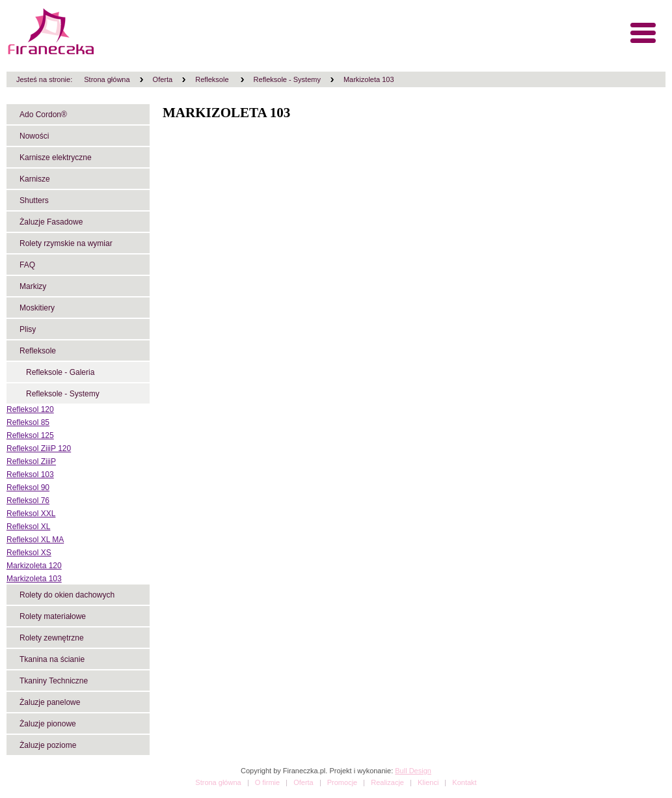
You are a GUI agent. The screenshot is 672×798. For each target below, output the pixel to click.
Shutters (34, 200)
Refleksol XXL (31, 514)
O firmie (268, 782)
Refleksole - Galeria (60, 372)
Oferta (163, 79)
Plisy (28, 329)
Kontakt (464, 782)
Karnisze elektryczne (56, 158)
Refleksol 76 (28, 501)
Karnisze (35, 179)
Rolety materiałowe (53, 616)
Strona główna (107, 79)
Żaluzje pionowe (48, 724)
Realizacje (387, 782)
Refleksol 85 (28, 422)
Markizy (33, 286)
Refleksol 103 (30, 475)
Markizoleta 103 (369, 79)
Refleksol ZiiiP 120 (39, 448)
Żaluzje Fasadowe (51, 222)
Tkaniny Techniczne (54, 681)
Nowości (34, 136)
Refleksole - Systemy (287, 79)
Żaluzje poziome (48, 745)
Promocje (342, 782)
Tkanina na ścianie (52, 659)
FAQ (27, 265)
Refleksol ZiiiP (31, 461)
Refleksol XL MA (35, 540)
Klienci (428, 782)
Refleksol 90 (28, 488)
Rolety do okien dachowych (67, 595)
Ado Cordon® (43, 115)
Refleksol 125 (30, 435)
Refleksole (213, 79)
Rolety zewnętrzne (52, 638)
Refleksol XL (28, 527)
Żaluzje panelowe (50, 702)
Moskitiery (37, 308)
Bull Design (413, 771)
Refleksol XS (29, 553)
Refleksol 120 (30, 409)
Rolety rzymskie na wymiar (66, 243)
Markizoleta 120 (34, 566)
